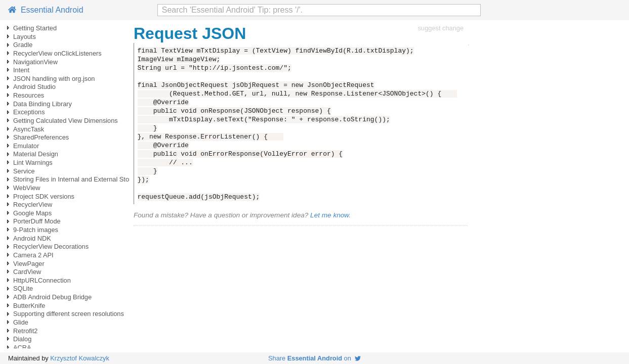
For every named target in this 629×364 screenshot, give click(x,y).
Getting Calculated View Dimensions (66, 121)
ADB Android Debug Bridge (52, 297)
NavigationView (35, 62)
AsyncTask (29, 129)
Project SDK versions (44, 196)
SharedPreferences (41, 137)
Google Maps (32, 213)
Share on (314, 358)
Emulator (26, 146)
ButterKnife (29, 306)
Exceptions (29, 112)
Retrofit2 (25, 331)
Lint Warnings (33, 163)
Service (24, 171)
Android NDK (32, 238)
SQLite (23, 288)
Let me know (329, 215)
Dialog (22, 339)
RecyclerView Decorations (51, 246)
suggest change (441, 28)
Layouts (25, 37)
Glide (21, 322)
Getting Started (35, 28)
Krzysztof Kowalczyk (80, 358)
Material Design (36, 154)
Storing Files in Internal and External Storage (78, 179)
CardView (27, 272)
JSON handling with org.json (54, 79)
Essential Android (46, 10)
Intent (21, 70)
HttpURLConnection (42, 280)
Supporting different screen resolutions (69, 314)
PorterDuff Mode (37, 221)
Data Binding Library (43, 104)
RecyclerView (33, 204)
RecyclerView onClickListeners (57, 53)
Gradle (23, 45)
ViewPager (29, 264)
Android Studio (34, 87)
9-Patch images (36, 230)
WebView (27, 188)
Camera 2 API (33, 255)
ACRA (22, 348)
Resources (29, 95)
